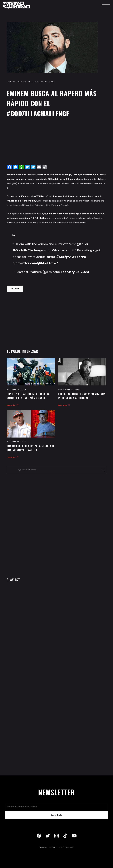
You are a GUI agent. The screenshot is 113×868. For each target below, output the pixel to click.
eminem (15, 289)
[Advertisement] (57, 142)
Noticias (50, 82)
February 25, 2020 (75, 272)
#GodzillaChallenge (28, 250)
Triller (43, 218)
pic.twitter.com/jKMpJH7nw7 (35, 263)
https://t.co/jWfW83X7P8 (66, 257)
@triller (83, 244)
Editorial (34, 82)
